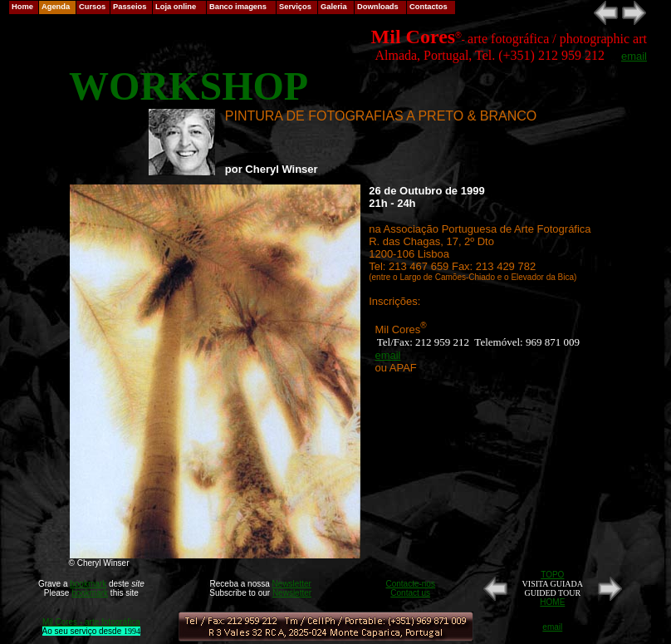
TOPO (552, 575)
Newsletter (292, 584)
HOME (552, 602)
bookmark (88, 584)
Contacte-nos (410, 584)
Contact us (410, 593)
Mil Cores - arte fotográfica (91, 622)
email (634, 56)
